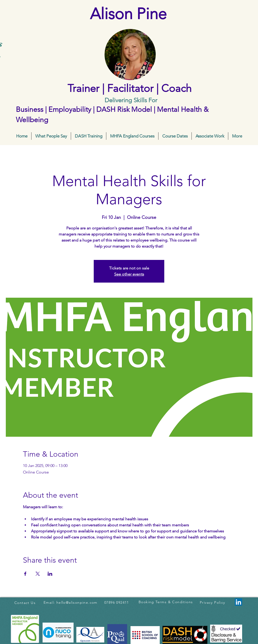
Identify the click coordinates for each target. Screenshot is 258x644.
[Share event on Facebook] (25, 574)
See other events (129, 274)
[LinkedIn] (238, 602)
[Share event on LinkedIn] (50, 574)
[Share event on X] (38, 574)
